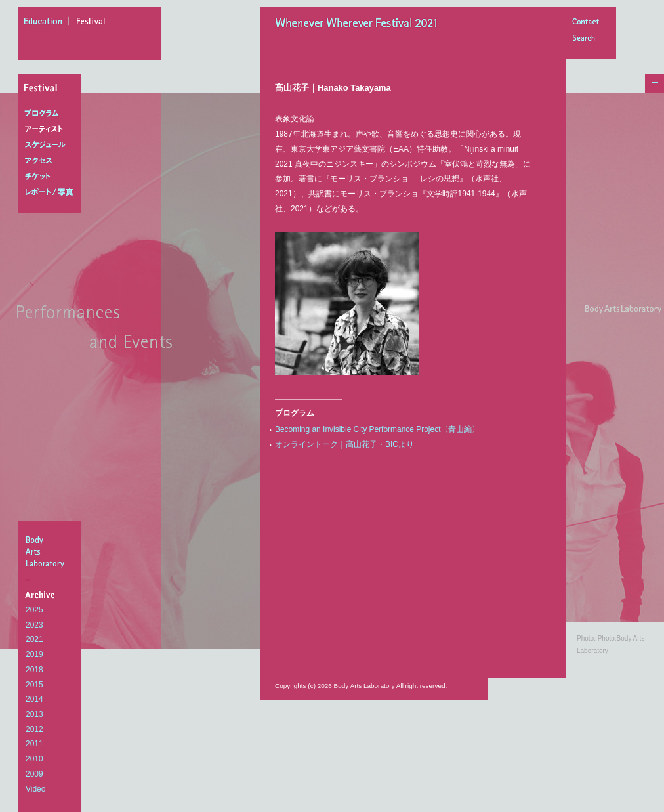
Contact (585, 23)
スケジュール (52, 145)
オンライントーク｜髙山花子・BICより (344, 444)
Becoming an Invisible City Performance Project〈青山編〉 (377, 429)
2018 (34, 670)
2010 (34, 759)
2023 (34, 625)
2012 (34, 729)
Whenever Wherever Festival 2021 (360, 24)
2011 (34, 744)
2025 (34, 610)
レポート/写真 (52, 192)
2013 (34, 714)
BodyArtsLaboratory (51, 551)
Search (585, 39)
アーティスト (52, 129)
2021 (34, 639)
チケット (52, 177)
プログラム (52, 114)
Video (35, 789)
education (47, 23)
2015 (34, 685)
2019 (34, 654)
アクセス (52, 161)
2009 (34, 774)
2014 (34, 699)
